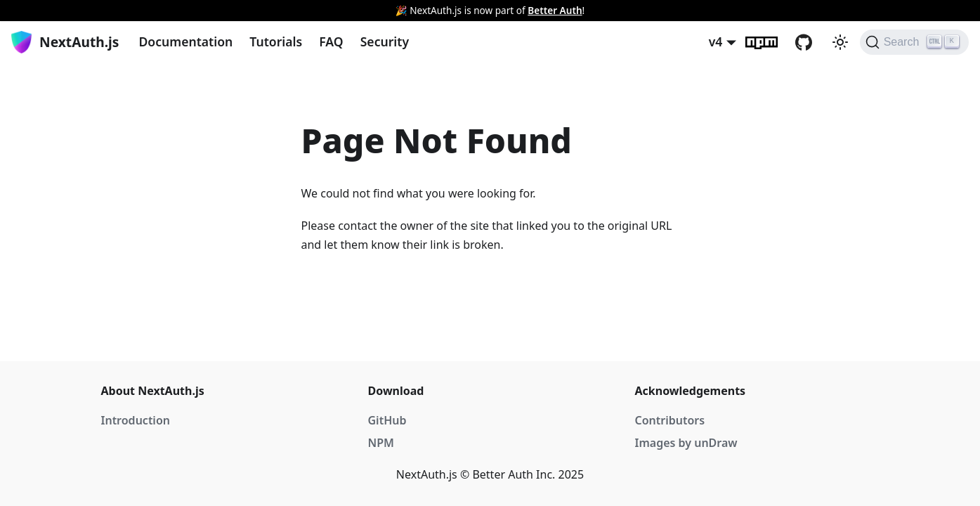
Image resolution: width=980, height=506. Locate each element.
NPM (381, 443)
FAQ (331, 41)
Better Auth (555, 10)
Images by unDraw (686, 443)
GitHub (812, 42)
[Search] (914, 42)
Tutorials (276, 41)
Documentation (185, 41)
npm (770, 42)
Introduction (136, 420)
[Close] (962, 11)
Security (385, 41)
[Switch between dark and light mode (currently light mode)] (840, 42)
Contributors (670, 420)
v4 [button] (716, 41)
